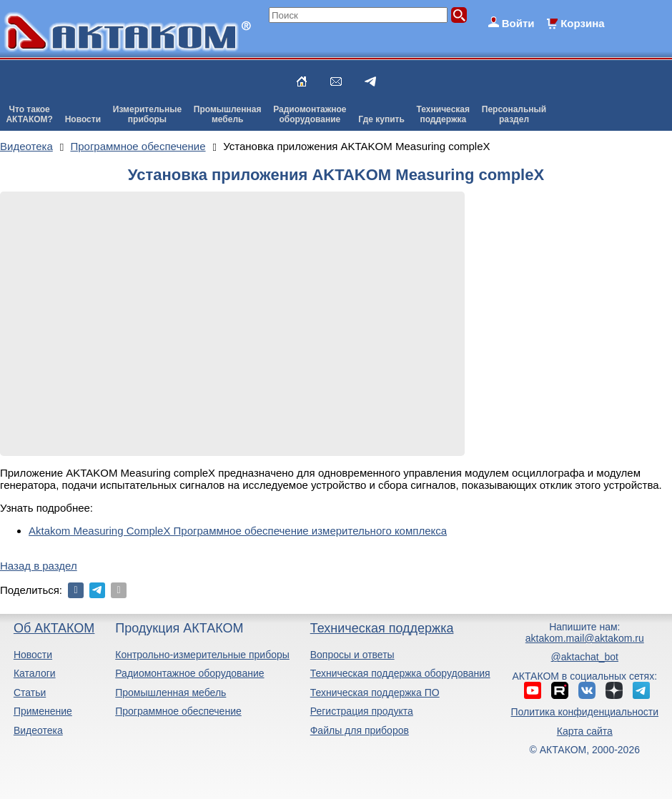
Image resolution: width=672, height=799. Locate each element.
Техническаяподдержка (443, 114)
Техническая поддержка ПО (375, 693)
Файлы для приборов (360, 730)
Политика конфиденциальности (585, 712)
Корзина (582, 23)
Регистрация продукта (362, 711)
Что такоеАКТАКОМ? (29, 114)
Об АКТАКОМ (54, 628)
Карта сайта (585, 731)
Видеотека (38, 730)
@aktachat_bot (585, 657)
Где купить (381, 119)
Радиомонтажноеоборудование (310, 114)
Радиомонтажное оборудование (189, 673)
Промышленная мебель (171, 693)
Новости (83, 119)
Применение (43, 711)
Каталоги (35, 673)
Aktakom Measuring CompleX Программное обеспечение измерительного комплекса (238, 531)
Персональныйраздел (514, 114)
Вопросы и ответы (352, 655)
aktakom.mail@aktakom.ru (585, 638)
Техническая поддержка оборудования (400, 673)
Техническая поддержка (382, 628)
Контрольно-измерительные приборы (202, 655)
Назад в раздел (39, 566)
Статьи (30, 693)
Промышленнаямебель (228, 114)
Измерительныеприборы (147, 114)
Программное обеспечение (178, 711)
